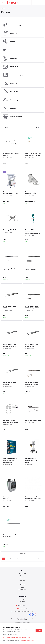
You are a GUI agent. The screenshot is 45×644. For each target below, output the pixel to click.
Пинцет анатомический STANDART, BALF (32, 345)
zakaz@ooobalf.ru (24, 609)
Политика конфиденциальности (22, 622)
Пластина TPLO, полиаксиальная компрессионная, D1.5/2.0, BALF (33, 232)
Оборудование (14, 67)
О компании (22, 574)
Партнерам (22, 580)
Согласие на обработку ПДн (23, 637)
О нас (23, 571)
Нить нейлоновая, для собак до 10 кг (11, 155)
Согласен (39, 630)
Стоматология (13, 83)
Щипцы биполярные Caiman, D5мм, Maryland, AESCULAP (33, 155)
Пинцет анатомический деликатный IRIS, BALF (10, 345)
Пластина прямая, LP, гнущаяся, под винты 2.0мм (33, 498)
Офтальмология (14, 50)
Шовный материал (15, 100)
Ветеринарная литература (17, 75)
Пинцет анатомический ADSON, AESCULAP (32, 269)
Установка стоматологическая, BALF (10, 193)
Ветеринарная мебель (16, 117)
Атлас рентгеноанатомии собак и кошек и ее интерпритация (10, 460)
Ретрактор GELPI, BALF (10, 230)
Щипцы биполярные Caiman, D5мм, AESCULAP (11, 536)
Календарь (22, 599)
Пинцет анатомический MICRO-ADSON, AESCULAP (32, 307)
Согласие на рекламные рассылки (24, 639)
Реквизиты (23, 592)
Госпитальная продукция (17, 25)
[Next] (41, 559)
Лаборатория (13, 58)
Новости (22, 578)
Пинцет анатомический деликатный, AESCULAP (32, 383)
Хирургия (12, 42)
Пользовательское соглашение (10, 639)
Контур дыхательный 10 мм (33, 420)
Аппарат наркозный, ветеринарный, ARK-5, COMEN (32, 460)
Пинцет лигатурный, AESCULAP (9, 269)
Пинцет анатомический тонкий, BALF (10, 383)
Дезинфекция (13, 33)
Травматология (14, 92)
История (23, 576)
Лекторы (23, 601)
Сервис (23, 587)
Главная (3, 8)
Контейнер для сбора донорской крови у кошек (11, 421)
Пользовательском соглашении (27, 640)
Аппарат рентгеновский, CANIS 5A (10, 498)
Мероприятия (22, 596)
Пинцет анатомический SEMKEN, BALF (10, 307)
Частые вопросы (22, 590)
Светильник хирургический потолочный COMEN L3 (33, 193)
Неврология (13, 108)
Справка (23, 585)
